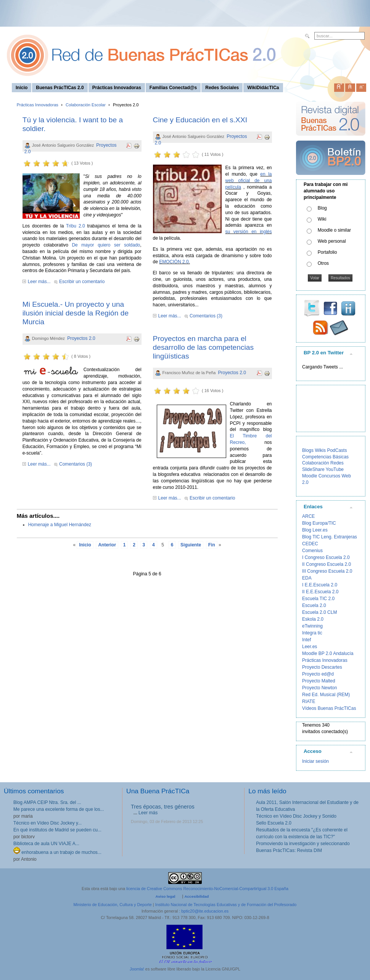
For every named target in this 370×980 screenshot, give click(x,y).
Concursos (329, 476)
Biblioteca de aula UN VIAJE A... (46, 844)
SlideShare (313, 469)
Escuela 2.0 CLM (319, 612)
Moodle (310, 476)
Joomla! (137, 969)
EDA (307, 578)
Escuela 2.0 (314, 605)
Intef (306, 640)
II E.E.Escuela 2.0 (320, 592)
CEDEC (310, 544)
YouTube (335, 469)
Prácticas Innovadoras (38, 105)
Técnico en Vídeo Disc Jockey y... (47, 823)
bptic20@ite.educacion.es (205, 911)
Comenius (312, 551)
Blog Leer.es (315, 530)
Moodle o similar (334, 230)
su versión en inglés (249, 232)
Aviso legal (166, 896)
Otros (323, 263)
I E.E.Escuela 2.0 (320, 585)
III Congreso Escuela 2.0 (327, 571)
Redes (337, 463)
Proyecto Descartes (322, 667)
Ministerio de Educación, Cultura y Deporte (113, 905)
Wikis (320, 450)
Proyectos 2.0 (81, 338)
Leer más (148, 813)
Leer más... (39, 282)
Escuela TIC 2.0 (318, 599)
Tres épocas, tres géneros (163, 807)
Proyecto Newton (319, 688)
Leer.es (310, 647)
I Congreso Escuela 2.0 (326, 557)
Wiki (322, 219)
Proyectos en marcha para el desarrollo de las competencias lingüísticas (203, 347)
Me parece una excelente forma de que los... (59, 809)
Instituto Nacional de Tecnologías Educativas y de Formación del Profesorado (226, 905)
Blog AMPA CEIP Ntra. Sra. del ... (47, 802)
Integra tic (312, 633)
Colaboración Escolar (86, 105)
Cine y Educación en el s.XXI (200, 120)
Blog (322, 208)
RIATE (309, 701)
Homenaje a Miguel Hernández (60, 525)
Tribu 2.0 (76, 226)
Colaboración (316, 463)
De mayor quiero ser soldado (106, 245)
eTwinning (312, 626)
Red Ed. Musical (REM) (326, 695)
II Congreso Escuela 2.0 (327, 564)
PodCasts (337, 450)
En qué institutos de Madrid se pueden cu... (57, 830)
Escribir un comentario (82, 282)
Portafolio (327, 252)
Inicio (85, 545)
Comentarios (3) (76, 464)
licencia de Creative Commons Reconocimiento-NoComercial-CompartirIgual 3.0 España (207, 889)
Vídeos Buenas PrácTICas (329, 708)
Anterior (107, 545)
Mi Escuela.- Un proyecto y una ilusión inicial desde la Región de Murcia (76, 313)
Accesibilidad (196, 896)
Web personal (332, 241)
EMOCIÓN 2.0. (175, 262)
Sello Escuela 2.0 (274, 823)
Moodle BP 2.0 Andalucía (328, 653)
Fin (212, 545)
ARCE (308, 516)
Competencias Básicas (325, 457)
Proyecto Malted (319, 681)
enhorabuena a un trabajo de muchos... (57, 852)
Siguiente (191, 545)
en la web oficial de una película (249, 181)
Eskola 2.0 (313, 619)
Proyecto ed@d (318, 674)
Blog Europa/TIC (319, 523)
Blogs (308, 450)
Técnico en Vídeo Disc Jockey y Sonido (296, 816)
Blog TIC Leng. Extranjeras (330, 537)
